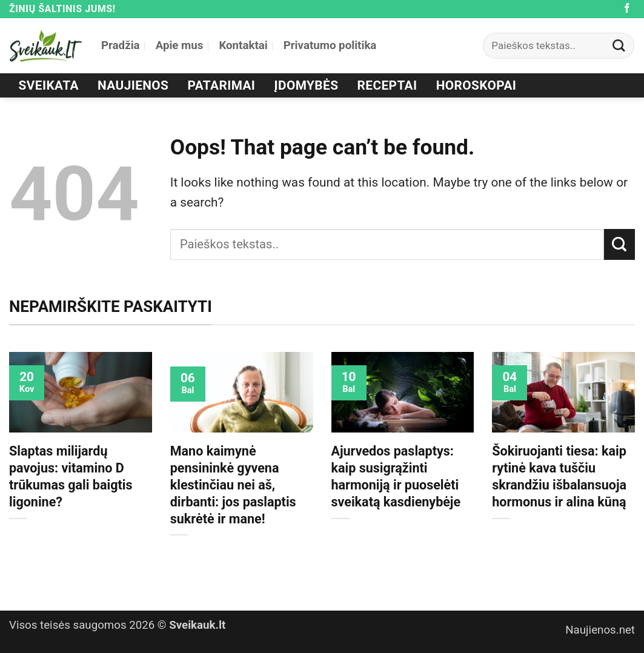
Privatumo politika (330, 45)
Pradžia (121, 45)
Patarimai (222, 85)
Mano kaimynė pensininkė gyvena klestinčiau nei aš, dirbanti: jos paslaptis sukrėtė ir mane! (233, 485)
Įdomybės (307, 85)
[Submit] (619, 46)
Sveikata (49, 85)
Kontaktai (243, 45)
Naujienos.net (600, 630)
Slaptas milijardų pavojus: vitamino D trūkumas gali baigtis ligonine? (71, 476)
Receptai (387, 85)
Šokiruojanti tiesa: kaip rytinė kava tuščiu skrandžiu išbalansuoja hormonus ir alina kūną (559, 476)
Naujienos (133, 85)
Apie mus (180, 45)
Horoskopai (476, 85)
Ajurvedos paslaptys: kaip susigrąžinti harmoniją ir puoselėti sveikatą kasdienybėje (396, 476)
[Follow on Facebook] (627, 9)
